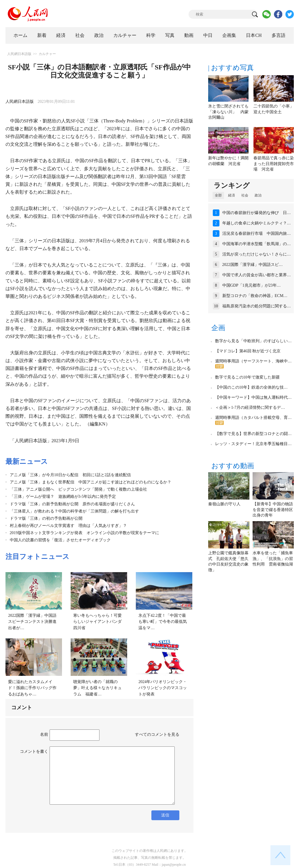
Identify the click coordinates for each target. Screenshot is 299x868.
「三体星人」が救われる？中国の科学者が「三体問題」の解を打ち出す (74, 511)
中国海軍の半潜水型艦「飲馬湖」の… (257, 244)
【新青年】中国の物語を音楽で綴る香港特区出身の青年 (273, 510)
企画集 (229, 35)
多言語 (279, 35)
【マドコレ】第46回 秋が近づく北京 (248, 351)
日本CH (254, 35)
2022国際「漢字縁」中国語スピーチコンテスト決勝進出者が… (32, 622)
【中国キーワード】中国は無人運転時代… (253, 397)
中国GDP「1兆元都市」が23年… (252, 285)
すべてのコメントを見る (157, 734)
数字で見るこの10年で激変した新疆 (247, 377)
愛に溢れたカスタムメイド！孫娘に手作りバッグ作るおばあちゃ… (32, 688)
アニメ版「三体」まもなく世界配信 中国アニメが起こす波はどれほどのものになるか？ (91, 482)
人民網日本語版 (19, 54)
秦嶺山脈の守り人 (224, 504)
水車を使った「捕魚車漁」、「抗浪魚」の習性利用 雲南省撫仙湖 (273, 559)
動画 (189, 35)
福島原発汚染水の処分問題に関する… (257, 306)
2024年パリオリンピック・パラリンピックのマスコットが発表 (163, 688)
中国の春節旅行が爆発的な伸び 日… (257, 213)
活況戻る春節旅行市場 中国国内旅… (257, 233)
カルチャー (125, 35)
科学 (151, 35)
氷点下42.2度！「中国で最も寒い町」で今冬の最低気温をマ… (163, 622)
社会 (80, 35)
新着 (42, 35)
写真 (170, 35)
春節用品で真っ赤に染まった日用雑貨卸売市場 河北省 (274, 164)
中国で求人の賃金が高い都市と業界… (257, 275)
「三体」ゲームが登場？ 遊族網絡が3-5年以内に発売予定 (63, 497)
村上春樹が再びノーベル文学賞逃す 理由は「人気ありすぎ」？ (68, 526)
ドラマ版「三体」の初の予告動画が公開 (46, 518)
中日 (208, 35)
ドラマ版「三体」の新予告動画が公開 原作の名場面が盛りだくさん (72, 504)
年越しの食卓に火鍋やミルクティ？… (257, 223)
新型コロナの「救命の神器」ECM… (255, 296)
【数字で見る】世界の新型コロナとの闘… (253, 434)
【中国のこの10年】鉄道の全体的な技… (251, 387)
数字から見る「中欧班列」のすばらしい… (253, 341)
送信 (165, 815)
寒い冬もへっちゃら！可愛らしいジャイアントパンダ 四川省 (99, 622)
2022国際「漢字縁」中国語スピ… (253, 265)
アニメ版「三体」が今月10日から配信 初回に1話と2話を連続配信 (70, 475)
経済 (61, 35)
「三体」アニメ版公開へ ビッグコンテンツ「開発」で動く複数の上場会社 (78, 489)
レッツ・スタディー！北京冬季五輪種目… (253, 444)
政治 (99, 35)
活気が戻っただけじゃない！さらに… (257, 254)
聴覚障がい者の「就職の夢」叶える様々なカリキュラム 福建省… (97, 688)
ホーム (20, 35)
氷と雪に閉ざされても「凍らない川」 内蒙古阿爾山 (228, 112)
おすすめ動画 (233, 466)
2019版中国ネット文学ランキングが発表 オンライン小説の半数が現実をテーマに (84, 533)
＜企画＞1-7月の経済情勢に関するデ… (250, 407)
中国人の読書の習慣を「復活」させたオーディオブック (60, 540)
